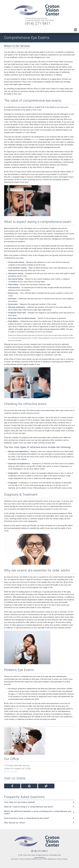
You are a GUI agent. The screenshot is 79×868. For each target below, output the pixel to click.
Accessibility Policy (55, 855)
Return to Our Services (17, 46)
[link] (39, 10)
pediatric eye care (20, 709)
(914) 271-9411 (38, 24)
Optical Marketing (39, 858)
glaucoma (34, 139)
